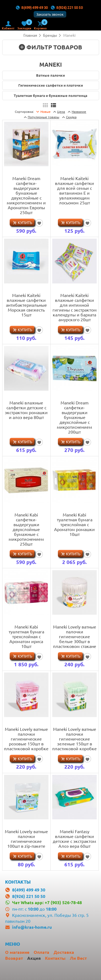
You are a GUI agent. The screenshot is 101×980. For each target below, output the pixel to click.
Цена (61, 111)
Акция (34, 958)
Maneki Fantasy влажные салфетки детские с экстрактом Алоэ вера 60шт (74, 839)
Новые (46, 111)
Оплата (41, 952)
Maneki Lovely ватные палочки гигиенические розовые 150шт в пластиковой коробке (26, 739)
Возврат (14, 958)
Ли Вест (78, 958)
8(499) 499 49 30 (32, 7)
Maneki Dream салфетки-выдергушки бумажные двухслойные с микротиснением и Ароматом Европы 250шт (26, 195)
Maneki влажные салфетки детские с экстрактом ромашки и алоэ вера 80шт (26, 410)
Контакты (55, 958)
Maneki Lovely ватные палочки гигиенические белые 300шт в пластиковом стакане (75, 636)
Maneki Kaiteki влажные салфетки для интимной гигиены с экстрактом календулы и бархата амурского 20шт (75, 307)
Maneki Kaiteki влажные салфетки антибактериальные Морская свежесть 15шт (26, 305)
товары (43, 117)
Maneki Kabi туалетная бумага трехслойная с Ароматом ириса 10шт (26, 636)
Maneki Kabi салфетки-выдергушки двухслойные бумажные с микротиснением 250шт (26, 529)
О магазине (17, 952)
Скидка (71, 117)
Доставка (64, 952)
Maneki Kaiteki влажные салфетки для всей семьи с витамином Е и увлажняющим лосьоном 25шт (74, 190)
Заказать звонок (50, 14)
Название (79, 111)
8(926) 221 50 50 (67, 7)
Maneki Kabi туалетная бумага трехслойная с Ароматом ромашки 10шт (74, 524)
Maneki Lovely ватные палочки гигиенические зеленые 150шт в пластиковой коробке (74, 739)
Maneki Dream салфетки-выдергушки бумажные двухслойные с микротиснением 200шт (74, 417)
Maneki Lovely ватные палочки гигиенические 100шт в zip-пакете (26, 839)
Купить (25, 222)
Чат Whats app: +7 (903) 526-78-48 (47, 902)
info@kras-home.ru (32, 927)
